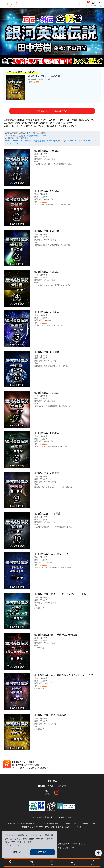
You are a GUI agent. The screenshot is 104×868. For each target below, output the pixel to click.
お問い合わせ (76, 827)
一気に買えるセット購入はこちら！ (52, 111)
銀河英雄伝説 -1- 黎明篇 (47, 151)
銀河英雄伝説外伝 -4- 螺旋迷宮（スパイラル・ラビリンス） (65, 675)
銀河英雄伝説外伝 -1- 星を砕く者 (51, 554)
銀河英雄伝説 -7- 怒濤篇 (47, 393)
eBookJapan (52, 141)
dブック (62, 141)
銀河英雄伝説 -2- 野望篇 (47, 191)
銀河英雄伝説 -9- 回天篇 (47, 473)
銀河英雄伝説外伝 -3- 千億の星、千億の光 (56, 635)
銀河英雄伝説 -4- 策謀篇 (47, 272)
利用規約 (11, 824)
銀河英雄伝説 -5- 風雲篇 (47, 312)
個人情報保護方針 (50, 824)
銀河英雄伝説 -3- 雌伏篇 (47, 231)
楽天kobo (17, 143)
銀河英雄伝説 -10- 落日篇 (47, 514)
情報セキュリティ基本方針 (33, 827)
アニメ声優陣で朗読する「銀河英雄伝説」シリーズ (27, 136)
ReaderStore (17, 141)
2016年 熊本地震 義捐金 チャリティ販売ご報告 (52, 817)
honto (7, 141)
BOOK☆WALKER (75, 141)
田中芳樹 (44, 154)
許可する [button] (42, 852)
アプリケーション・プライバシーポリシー (77, 824)
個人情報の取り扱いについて (29, 824)
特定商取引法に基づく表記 (58, 827)
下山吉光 (44, 156)
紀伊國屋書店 (39, 141)
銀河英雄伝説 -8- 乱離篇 (47, 433)
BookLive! (28, 141)
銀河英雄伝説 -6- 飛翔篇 (47, 352)
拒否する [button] (17, 852)
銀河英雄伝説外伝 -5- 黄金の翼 (50, 715)
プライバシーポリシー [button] (15, 845)
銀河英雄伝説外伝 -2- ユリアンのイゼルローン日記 (61, 594)
